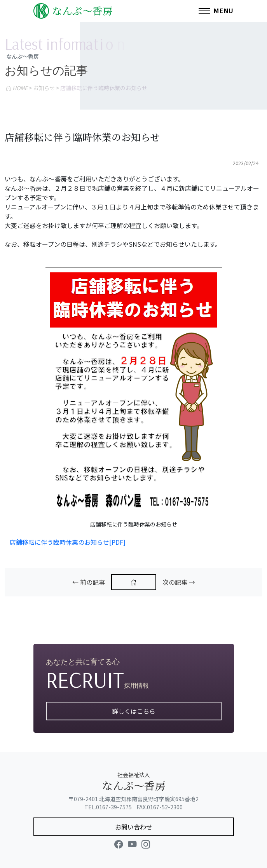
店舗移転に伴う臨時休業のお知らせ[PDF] (68, 542)
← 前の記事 (89, 582)
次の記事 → (179, 582)
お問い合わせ (134, 827)
